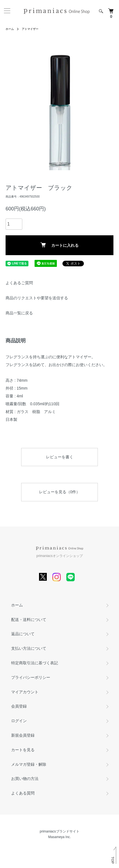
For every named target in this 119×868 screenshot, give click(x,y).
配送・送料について (29, 620)
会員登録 (19, 706)
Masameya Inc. (59, 837)
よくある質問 (23, 793)
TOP (113, 860)
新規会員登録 (23, 735)
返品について (23, 634)
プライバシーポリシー (31, 677)
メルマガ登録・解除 (29, 764)
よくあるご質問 (19, 283)
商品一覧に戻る (19, 313)
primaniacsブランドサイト (59, 831)
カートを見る (23, 750)
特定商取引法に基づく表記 (35, 663)
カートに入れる (59, 245)
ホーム (10, 29)
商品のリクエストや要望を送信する (37, 298)
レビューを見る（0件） (60, 492)
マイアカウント (25, 692)
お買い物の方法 (25, 779)
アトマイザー (30, 29)
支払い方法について (29, 648)
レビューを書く (60, 457)
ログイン (19, 721)
